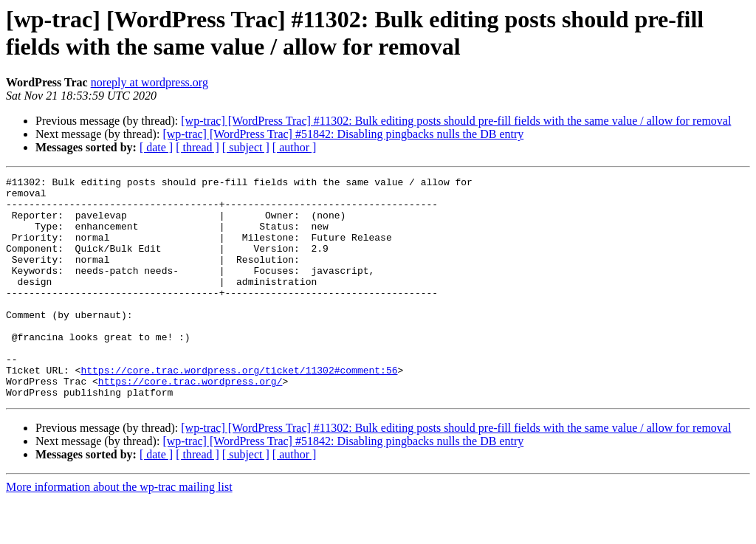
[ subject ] (246, 147)
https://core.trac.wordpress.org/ (190, 423)
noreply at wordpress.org (150, 82)
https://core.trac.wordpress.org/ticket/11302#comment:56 (239, 410)
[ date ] (156, 147)
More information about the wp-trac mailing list (119, 531)
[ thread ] (197, 147)
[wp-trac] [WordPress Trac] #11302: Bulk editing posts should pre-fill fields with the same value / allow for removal (456, 121)
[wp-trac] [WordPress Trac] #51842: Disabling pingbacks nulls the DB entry (343, 134)
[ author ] (295, 147)
